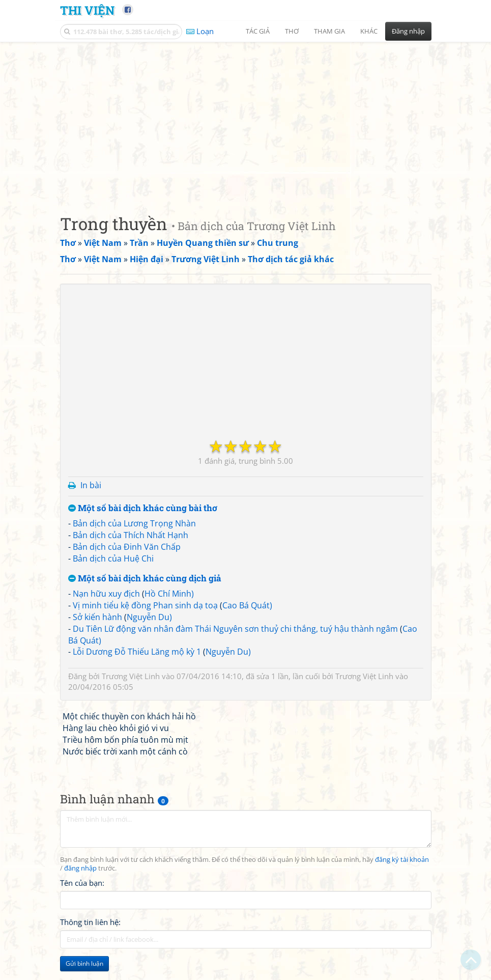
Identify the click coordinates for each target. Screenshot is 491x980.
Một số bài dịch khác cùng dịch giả (145, 579)
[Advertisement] (246, 120)
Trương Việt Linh (131, 676)
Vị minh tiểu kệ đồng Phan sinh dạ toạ (145, 605)
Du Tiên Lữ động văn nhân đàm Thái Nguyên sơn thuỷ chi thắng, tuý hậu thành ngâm (235, 629)
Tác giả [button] (258, 31)
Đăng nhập (408, 31)
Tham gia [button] (329, 31)
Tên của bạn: (82, 883)
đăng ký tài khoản (402, 860)
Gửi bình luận (84, 963)
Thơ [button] (292, 31)
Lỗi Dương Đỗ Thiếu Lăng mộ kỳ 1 (137, 652)
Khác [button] (369, 31)
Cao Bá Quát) (247, 605)
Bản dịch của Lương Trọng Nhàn (134, 523)
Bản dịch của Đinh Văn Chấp (127, 547)
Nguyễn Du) (149, 617)
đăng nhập (80, 868)
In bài (91, 485)
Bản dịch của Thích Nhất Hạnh (131, 535)
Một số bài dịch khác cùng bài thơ (143, 508)
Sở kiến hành (97, 617)
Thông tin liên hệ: (90, 922)
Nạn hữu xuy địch (106, 594)
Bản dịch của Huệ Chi (113, 558)
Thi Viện (87, 10)
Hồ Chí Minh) (169, 594)
